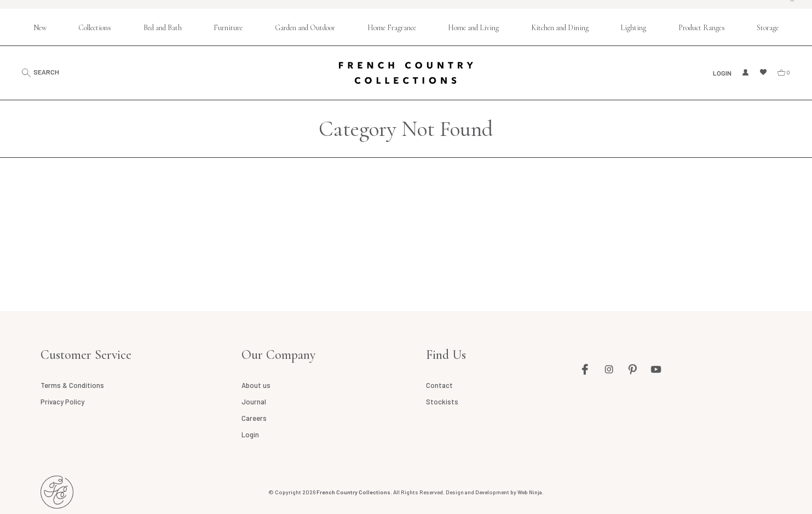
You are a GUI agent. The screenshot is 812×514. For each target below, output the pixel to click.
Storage (768, 28)
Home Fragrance (392, 28)
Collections (95, 28)
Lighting (633, 28)
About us (256, 385)
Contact (439, 385)
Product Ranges (702, 28)
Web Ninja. (531, 492)
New (40, 28)
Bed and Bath (163, 28)
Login (722, 73)
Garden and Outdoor (305, 28)
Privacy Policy (62, 402)
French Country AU (57, 492)
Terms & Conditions (72, 385)
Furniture (228, 28)
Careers (254, 418)
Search (46, 72)
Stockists (442, 402)
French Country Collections (406, 73)
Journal (254, 402)
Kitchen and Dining (560, 28)
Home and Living (473, 28)
